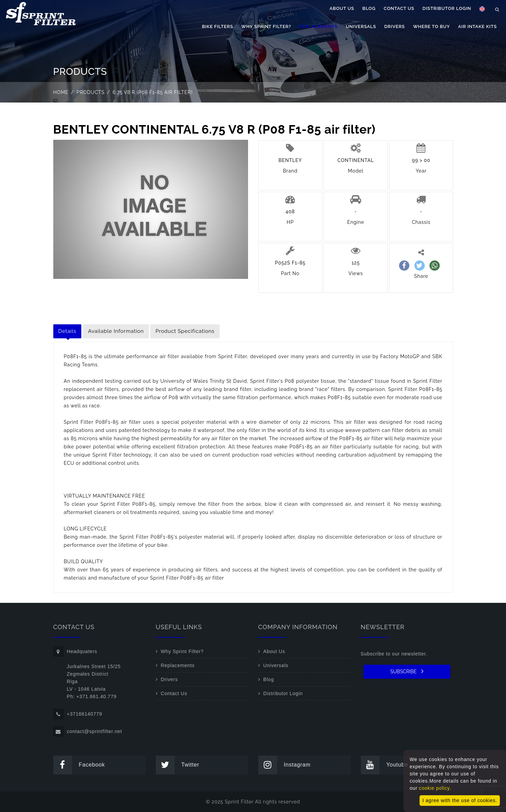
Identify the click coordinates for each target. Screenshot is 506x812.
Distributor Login (447, 8)
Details (67, 331)
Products (91, 92)
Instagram (284, 765)
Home (61, 92)
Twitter (178, 765)
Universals (361, 26)
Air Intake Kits (477, 26)
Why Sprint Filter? (266, 26)
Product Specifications (185, 331)
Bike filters (217, 26)
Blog (369, 8)
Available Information (116, 331)
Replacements (318, 26)
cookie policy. (435, 788)
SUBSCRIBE (407, 671)
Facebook (79, 765)
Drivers (395, 26)
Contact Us (399, 8)
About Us (342, 8)
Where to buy (432, 26)
